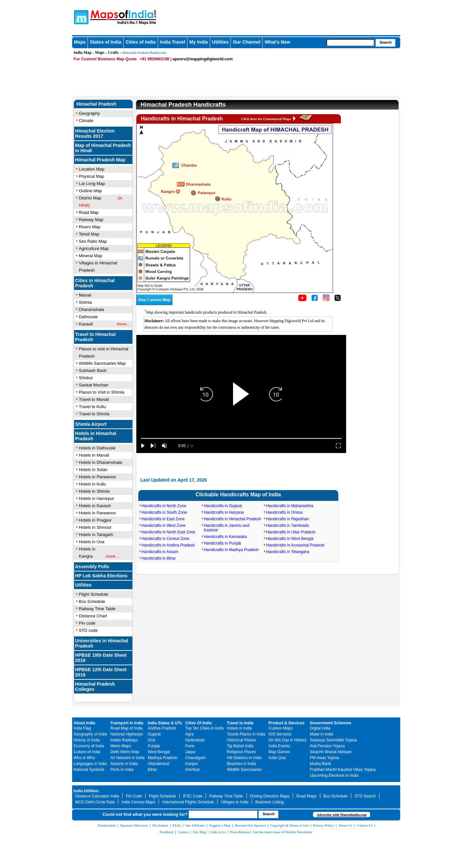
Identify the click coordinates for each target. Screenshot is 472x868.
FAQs (177, 825)
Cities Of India (198, 723)
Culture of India (87, 752)
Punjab (154, 746)
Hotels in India (239, 728)
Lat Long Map (92, 184)
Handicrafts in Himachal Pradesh (233, 519)
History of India (87, 740)
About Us (345, 825)
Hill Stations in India (244, 758)
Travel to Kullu (93, 407)
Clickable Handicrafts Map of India (238, 495)
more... (124, 324)
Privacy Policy (324, 825)
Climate (86, 121)
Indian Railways (124, 740)
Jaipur (191, 752)
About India (85, 723)
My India (199, 42)
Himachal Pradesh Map (100, 160)
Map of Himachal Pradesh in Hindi (103, 148)
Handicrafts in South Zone (164, 512)
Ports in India (122, 770)
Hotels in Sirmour (95, 527)
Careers (183, 832)
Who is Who (84, 758)
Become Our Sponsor (250, 825)
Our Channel (246, 42)
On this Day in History (287, 740)
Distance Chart (93, 616)
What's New (277, 42)
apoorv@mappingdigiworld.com (203, 59)
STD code (88, 630)
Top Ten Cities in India (204, 728)
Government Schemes (331, 723)
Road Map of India (127, 728)
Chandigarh (195, 758)
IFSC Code (193, 796)
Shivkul (86, 378)
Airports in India (124, 764)
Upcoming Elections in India (334, 775)
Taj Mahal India (240, 746)
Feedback (167, 832)
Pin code (87, 623)
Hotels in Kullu (93, 484)
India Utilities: (87, 791)
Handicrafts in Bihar (159, 558)
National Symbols (89, 770)
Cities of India (141, 42)
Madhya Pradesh (163, 758)
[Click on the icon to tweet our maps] (338, 300)
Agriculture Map (94, 248)
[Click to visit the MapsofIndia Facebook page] (315, 300)
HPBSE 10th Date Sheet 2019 (101, 658)
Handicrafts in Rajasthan (288, 519)
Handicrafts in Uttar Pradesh (291, 532)
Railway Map (91, 220)
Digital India (320, 728)
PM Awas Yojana (324, 758)
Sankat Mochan (94, 385)
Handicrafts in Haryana (224, 512)
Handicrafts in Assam (160, 552)
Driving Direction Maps (270, 796)
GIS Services (280, 734)
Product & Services (286, 723)
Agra (189, 734)
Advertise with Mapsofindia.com (342, 815)
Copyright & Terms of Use (289, 825)
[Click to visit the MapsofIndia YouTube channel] (302, 300)
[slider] (241, 438)
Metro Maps (121, 746)
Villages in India (235, 802)
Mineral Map (91, 256)
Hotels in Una (92, 542)
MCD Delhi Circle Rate (95, 802)
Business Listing (270, 802)
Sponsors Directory (134, 825)
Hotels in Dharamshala (101, 462)
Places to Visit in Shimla (102, 392)
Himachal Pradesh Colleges (95, 687)
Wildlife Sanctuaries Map (102, 363)
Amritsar (193, 770)
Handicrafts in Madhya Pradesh (231, 550)
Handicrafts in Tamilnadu (288, 526)
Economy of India (89, 746)
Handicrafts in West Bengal (290, 539)
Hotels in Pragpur (95, 520)
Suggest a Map (220, 825)
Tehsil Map (89, 234)
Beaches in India (241, 764)
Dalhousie (88, 317)
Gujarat (154, 734)
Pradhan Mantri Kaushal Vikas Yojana (343, 770)
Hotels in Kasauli (95, 506)
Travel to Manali (94, 399)
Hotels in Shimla (94, 491)
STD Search (365, 796)
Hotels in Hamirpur (97, 498)
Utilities (220, 42)
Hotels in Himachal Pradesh (96, 436)
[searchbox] (350, 43)
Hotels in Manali (94, 455)
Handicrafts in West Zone (164, 526)
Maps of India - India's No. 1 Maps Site (80, 17)
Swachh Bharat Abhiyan (331, 752)
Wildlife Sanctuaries (244, 770)
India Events (279, 746)
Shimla (86, 302)
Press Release (240, 832)
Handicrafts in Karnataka (225, 537)
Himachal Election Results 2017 (95, 134)
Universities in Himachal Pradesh (102, 643)
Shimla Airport (91, 424)
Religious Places (241, 752)
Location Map (92, 169)
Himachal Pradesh (97, 104)
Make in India (321, 734)
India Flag (82, 728)
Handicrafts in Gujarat (223, 506)
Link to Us (218, 832)
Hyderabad (195, 740)
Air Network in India (128, 758)
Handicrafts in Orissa (284, 512)
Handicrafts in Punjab (223, 543)
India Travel (173, 42)
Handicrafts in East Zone (163, 519)
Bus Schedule (92, 601)
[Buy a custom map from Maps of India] (154, 304)
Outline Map (90, 191)
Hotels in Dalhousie (97, 448)
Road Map (89, 212)
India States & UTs (165, 723)
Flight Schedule (94, 594)
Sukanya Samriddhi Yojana (333, 740)
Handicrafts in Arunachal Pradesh (295, 545)
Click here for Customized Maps (266, 119)
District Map (90, 198)
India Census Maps (138, 802)
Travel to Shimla (94, 414)
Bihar (152, 770)
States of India (106, 42)
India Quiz (277, 758)
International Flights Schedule (188, 802)
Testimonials (107, 825)
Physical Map (92, 176)
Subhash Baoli (93, 371)
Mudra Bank (320, 764)
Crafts (114, 52)
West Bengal (159, 752)
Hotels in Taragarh (96, 535)
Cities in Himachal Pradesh (95, 283)
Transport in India (127, 723)
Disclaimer (160, 825)
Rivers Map (90, 227)
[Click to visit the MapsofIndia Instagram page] (326, 300)
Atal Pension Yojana (327, 746)
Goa (152, 740)
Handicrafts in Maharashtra (290, 506)
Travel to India (240, 723)
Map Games (279, 752)
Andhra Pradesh (162, 728)
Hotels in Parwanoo (98, 477)
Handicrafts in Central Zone (166, 539)
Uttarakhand (158, 764)
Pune (190, 746)
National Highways (127, 734)
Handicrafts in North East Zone (168, 532)
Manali (85, 295)
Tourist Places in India (246, 734)
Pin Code (134, 796)
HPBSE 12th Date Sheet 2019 (101, 672)
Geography (89, 113)
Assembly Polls (92, 567)
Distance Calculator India (97, 796)
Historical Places (241, 740)
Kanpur (192, 764)
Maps (80, 42)
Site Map (199, 832)
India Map (83, 52)
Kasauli (86, 324)
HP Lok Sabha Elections (101, 576)
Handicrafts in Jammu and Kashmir (227, 528)
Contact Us (365, 825)
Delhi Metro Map (125, 752)
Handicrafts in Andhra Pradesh (168, 545)
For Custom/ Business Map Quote (105, 59)
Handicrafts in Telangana (288, 552)
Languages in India (90, 764)
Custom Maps (281, 728)
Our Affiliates (195, 825)
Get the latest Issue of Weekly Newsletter (283, 832)
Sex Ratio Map (93, 241)
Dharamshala (92, 310)
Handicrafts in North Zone (164, 506)
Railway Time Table (97, 609)
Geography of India (90, 734)
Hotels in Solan (93, 470)
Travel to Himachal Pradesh (95, 337)
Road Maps (306, 796)
